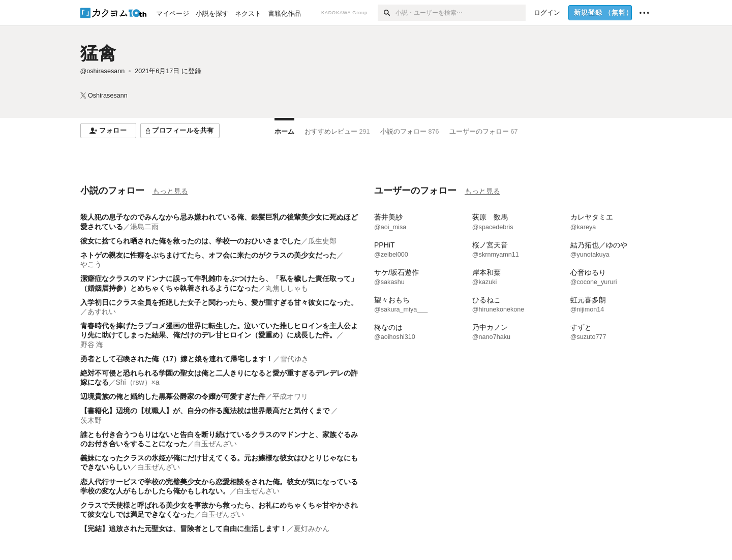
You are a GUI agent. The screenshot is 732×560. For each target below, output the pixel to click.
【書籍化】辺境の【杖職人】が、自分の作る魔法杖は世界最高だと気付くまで (206, 411)
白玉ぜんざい (216, 444)
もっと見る (170, 191)
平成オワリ (290, 396)
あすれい (102, 312)
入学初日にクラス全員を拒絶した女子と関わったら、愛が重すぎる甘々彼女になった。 (219, 302)
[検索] (387, 13)
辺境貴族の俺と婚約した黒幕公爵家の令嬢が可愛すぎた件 (173, 396)
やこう (91, 264)
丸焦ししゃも (287, 288)
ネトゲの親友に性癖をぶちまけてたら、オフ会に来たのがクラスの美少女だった (208, 255)
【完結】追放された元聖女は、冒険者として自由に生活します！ (184, 528)
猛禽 (98, 53)
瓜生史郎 (322, 241)
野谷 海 (92, 345)
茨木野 (91, 420)
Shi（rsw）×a (138, 382)
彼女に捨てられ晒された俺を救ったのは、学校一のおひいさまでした (191, 241)
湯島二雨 (144, 227)
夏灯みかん (312, 528)
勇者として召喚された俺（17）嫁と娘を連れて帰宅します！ (177, 359)
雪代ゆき (294, 359)
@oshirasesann (103, 71)
